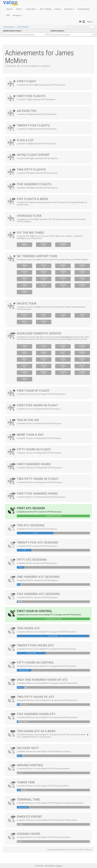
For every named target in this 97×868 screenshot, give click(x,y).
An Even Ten (27, 111)
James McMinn (23, 27)
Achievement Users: (12, 31)
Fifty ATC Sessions (32, 560)
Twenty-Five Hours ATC (35, 645)
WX (8, 15)
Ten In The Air (28, 420)
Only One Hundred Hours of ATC (42, 680)
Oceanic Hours (29, 834)
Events (58, 9)
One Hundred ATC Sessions (38, 577)
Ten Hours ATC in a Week (36, 731)
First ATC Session (31, 508)
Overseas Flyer (29, 216)
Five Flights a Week (32, 199)
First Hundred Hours (34, 464)
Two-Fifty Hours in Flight (38, 479)
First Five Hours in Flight (37, 405)
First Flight (27, 81)
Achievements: (57, 31)
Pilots (19, 9)
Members (69, 9)
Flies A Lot (25, 140)
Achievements (83, 9)
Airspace (17, 15)
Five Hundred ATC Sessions (38, 594)
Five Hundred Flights (34, 184)
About (10, 9)
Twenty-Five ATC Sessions (38, 543)
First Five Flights (31, 96)
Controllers (31, 9)
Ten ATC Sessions (31, 525)
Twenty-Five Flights (33, 125)
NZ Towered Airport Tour (37, 256)
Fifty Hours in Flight (34, 449)
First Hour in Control (34, 611)
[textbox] (25, 35)
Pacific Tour (27, 304)
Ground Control (30, 765)
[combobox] (25, 34)
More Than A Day (30, 435)
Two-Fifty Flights (31, 170)
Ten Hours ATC (28, 628)
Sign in (90, 22)
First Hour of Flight (33, 391)
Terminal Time (28, 800)
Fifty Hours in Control (35, 663)
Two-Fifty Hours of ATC (36, 697)
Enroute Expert (29, 817)
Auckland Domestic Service (39, 333)
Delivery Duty (28, 748)
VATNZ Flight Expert (33, 155)
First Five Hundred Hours (37, 494)
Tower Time (26, 782)
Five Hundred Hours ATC (36, 714)
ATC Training (46, 9)
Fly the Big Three (30, 233)
